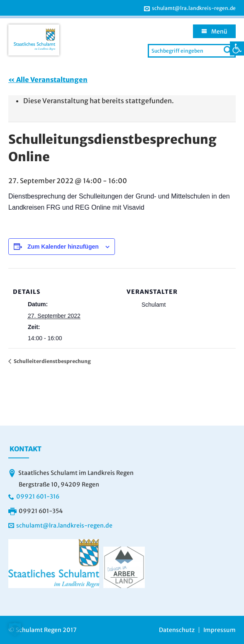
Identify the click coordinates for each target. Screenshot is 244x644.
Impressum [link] (220, 630)
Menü (219, 31)
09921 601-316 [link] (38, 496)
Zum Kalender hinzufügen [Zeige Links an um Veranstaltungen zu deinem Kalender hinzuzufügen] (63, 247)
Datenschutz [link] (177, 630)
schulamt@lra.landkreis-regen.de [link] (194, 8)
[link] (237, 48)
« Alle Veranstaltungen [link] (48, 80)
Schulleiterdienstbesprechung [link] (52, 361)
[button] (15, 629)
